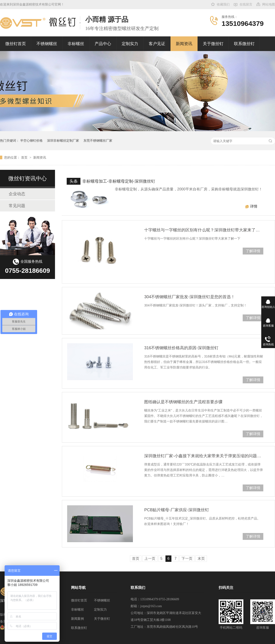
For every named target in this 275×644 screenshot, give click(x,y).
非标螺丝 (76, 44)
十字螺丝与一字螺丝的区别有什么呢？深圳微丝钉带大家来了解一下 (204, 230)
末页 (201, 559)
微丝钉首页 (16, 44)
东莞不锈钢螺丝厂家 (98, 141)
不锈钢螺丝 (47, 44)
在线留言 (246, 4)
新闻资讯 (184, 44)
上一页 (150, 559)
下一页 (187, 559)
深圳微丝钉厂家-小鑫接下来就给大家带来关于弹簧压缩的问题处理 (204, 456)
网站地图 (269, 4)
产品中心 (103, 44)
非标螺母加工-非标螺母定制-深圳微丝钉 (119, 181)
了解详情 (253, 251)
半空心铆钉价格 (31, 141)
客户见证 (157, 44)
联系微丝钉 (244, 44)
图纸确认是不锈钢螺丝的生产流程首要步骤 (183, 402)
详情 (254, 206)
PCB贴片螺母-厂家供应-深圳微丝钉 (177, 510)
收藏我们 (223, 4)
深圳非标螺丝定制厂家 (63, 141)
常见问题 (17, 206)
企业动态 (17, 194)
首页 (25, 157)
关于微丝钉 (213, 44)
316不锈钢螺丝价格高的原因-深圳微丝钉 (181, 348)
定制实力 (130, 44)
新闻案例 (77, 619)
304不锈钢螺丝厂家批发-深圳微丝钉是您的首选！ (190, 297)
